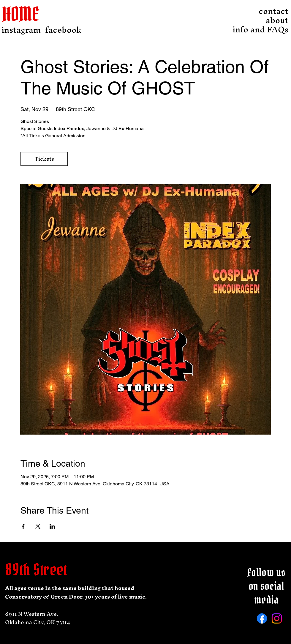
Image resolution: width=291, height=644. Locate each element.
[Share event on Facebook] (23, 526)
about (277, 20)
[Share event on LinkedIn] (52, 526)
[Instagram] (277, 618)
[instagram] (21, 30)
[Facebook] (262, 618)
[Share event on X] (38, 526)
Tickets (44, 159)
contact (273, 11)
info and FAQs (272, 30)
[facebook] (63, 30)
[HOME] (25, 14)
